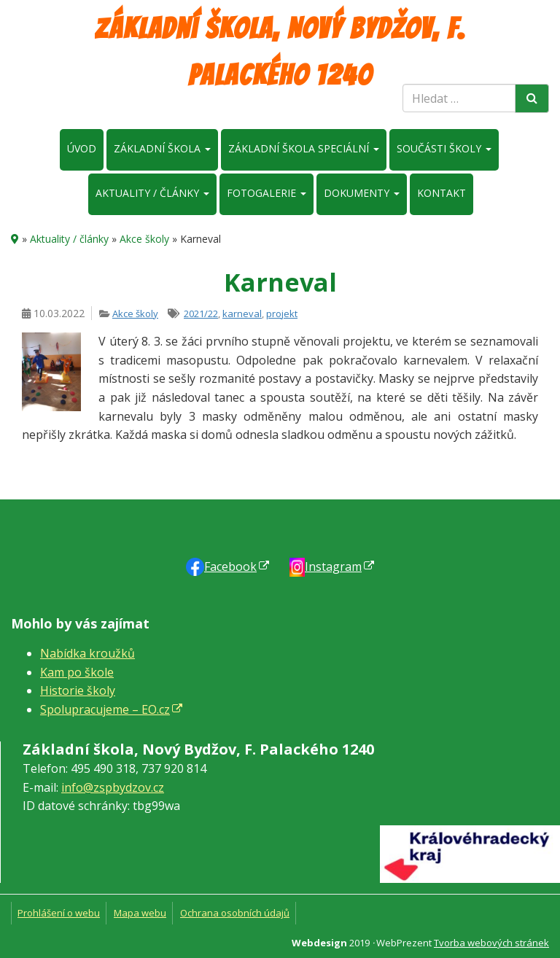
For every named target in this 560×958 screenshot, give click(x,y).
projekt (282, 314)
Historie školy (78, 690)
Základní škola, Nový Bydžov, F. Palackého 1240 (280, 52)
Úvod (82, 148)
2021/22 (201, 314)
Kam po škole (77, 672)
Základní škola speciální (304, 148)
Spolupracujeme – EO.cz (105, 709)
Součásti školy (444, 148)
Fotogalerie (267, 193)
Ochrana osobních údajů (235, 913)
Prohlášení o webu (59, 913)
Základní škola (162, 148)
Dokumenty (362, 193)
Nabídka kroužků (87, 653)
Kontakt (442, 193)
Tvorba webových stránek (491, 943)
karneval (242, 314)
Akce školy (144, 239)
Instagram (333, 566)
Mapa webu (140, 913)
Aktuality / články (152, 193)
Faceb (230, 566)
